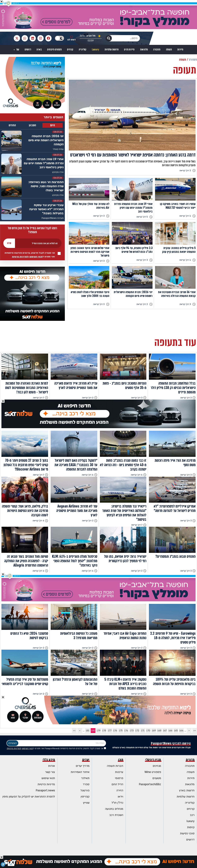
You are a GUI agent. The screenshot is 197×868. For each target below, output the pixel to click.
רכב (192, 815)
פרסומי (119, 778)
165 (176, 731)
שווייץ (86, 803)
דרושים (28, 50)
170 (148, 731)
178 (104, 731)
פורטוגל (85, 790)
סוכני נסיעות (187, 833)
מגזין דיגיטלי (153, 760)
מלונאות (144, 50)
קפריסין (85, 797)
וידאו (120, 797)
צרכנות (119, 772)
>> (74, 731)
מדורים (190, 760)
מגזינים (157, 766)
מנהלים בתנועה (114, 809)
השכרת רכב (116, 815)
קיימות (191, 827)
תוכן (121, 760)
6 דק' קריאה (139, 694)
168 (159, 731)
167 (165, 731)
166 (170, 731)
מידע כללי (49, 760)
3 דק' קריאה (101, 216)
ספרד (86, 784)
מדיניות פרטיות (46, 784)
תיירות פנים (129, 50)
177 (110, 731)
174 (126, 731)
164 (181, 731)
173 (132, 731)
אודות (51, 766)
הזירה (120, 790)
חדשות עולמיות (112, 50)
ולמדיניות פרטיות (20, 257)
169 (154, 731)
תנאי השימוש (36, 257)
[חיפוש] (109, 38)
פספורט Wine (153, 772)
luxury (191, 821)
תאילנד (85, 778)
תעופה (169, 50)
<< (195, 731)
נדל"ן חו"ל (117, 803)
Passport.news (45, 790)
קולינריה (82, 50)
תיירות (180, 50)
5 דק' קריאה (144, 217)
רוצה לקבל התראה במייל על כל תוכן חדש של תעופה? (32, 230)
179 (99, 731)
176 (115, 731)
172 (137, 731)
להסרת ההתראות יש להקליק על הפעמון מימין (29, 797)
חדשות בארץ (187, 790)
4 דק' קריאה (187, 216)
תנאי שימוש (48, 778)
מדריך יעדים (83, 766)
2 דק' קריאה (188, 170)
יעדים (86, 760)
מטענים (157, 778)
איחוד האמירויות (80, 772)
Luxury (96, 50)
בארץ (39, 50)
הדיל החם (117, 784)
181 (88, 731)
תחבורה (157, 50)
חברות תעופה (115, 766)
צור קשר (50, 772)
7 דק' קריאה (41, 398)
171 (143, 731)
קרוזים (70, 50)
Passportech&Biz (150, 784)
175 (121, 731)
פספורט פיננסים (54, 50)
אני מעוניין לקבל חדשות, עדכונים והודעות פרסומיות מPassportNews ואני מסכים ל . (56, 749)
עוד (17, 50)
